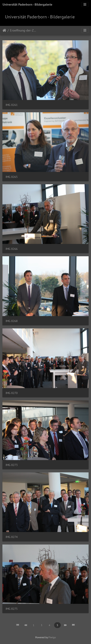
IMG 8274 (12, 537)
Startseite (4, 30)
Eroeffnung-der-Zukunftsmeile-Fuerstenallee (23, 30)
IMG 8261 (12, 105)
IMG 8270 (12, 393)
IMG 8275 (12, 609)
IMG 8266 (12, 249)
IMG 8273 (12, 465)
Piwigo (52, 637)
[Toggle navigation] (85, 4)
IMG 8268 (12, 321)
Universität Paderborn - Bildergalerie (27, 4)
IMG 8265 (12, 177)
